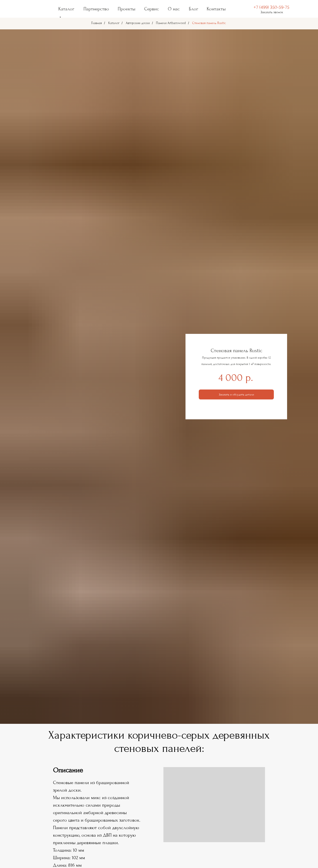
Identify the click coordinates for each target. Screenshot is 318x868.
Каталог (114, 23)
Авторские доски (138, 23)
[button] (236, 394)
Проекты (127, 9)
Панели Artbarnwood (171, 23)
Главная (97, 23)
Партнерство (96, 9)
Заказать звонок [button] (272, 12)
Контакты (216, 9)
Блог (193, 9)
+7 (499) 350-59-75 (271, 7)
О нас (174, 9)
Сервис (152, 9)
